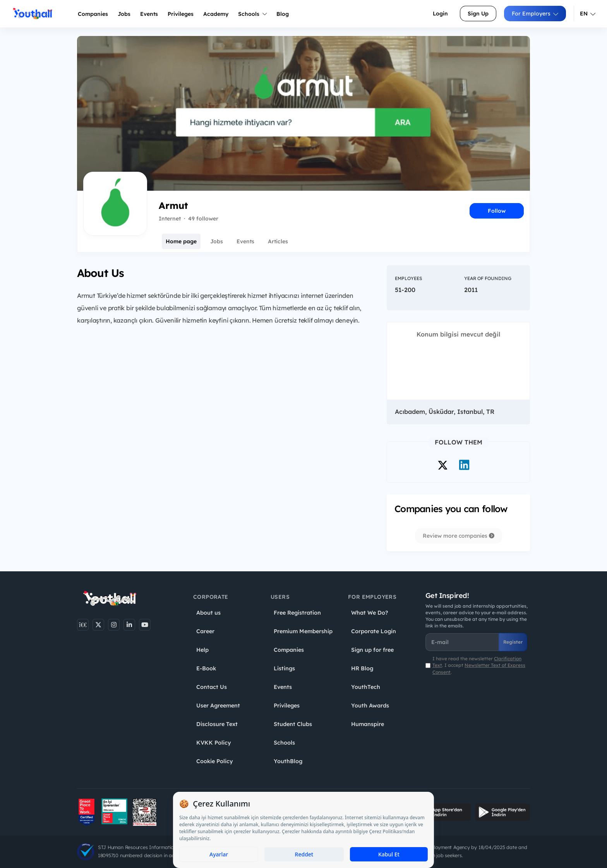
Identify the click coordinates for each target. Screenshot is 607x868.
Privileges (287, 706)
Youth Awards (370, 706)
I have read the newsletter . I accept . (479, 665)
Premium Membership (303, 631)
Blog (283, 14)
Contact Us (212, 687)
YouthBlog (288, 761)
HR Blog (362, 668)
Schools (252, 14)
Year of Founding (488, 278)
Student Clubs (293, 724)
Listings (284, 668)
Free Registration (297, 613)
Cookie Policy (215, 761)
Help (202, 650)
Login (440, 14)
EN (588, 14)
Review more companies (459, 536)
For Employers (535, 14)
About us (208, 613)
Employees (408, 278)
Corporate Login (374, 631)
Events (149, 14)
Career (205, 631)
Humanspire (368, 724)
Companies (93, 14)
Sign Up (478, 14)
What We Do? (370, 613)
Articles (278, 241)
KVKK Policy (214, 743)
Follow (497, 211)
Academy (216, 14)
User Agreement (218, 706)
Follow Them (459, 442)
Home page (181, 241)
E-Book (206, 668)
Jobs (124, 14)
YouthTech (366, 687)
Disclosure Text (217, 724)
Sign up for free (372, 650)
